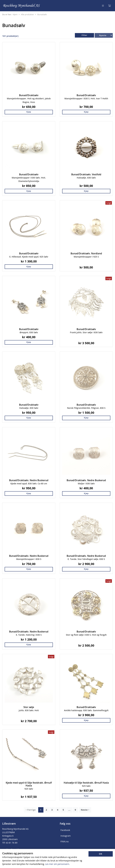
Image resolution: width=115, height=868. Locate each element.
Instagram (66, 836)
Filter (84, 35)
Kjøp (29, 112)
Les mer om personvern (57, 864)
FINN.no (65, 841)
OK (101, 854)
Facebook (65, 830)
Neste (85, 810)
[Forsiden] (22, 6)
